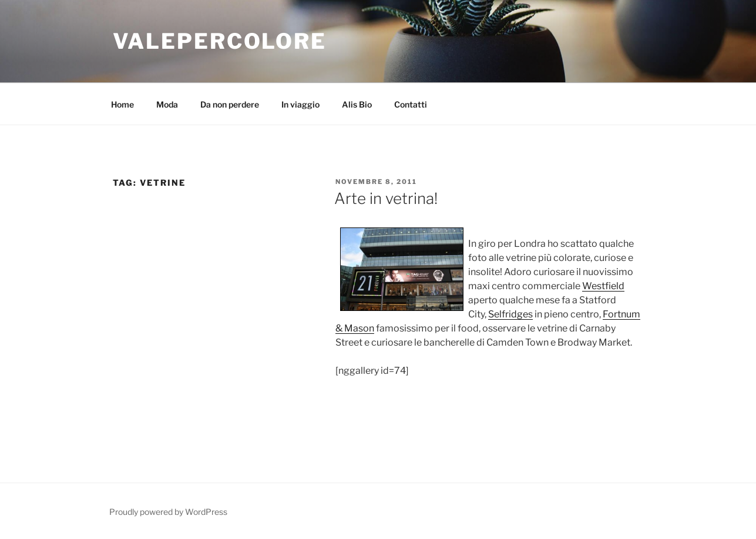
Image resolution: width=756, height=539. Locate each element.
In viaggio (300, 104)
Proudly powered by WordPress (168, 512)
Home (122, 104)
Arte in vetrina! (386, 198)
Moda (167, 104)
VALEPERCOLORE (220, 41)
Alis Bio (357, 104)
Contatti (411, 104)
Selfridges (510, 314)
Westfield (603, 286)
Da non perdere (230, 104)
